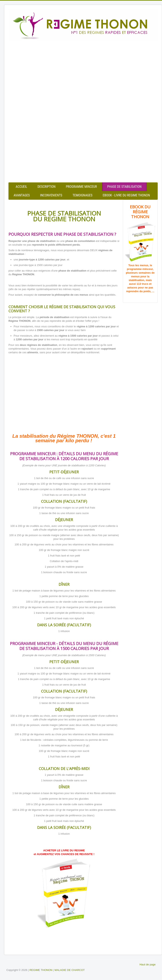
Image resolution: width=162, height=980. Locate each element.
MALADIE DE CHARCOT (70, 970)
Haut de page (148, 964)
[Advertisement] (83, 74)
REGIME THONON (41, 970)
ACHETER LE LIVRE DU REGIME (64, 850)
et (35, 854)
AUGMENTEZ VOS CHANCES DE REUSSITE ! (66, 854)
